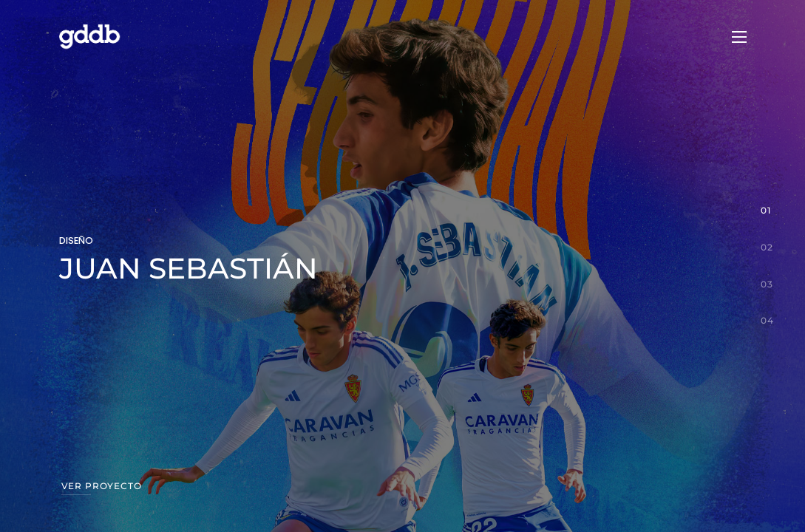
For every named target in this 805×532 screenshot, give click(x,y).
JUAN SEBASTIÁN (188, 268)
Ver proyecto (102, 486)
